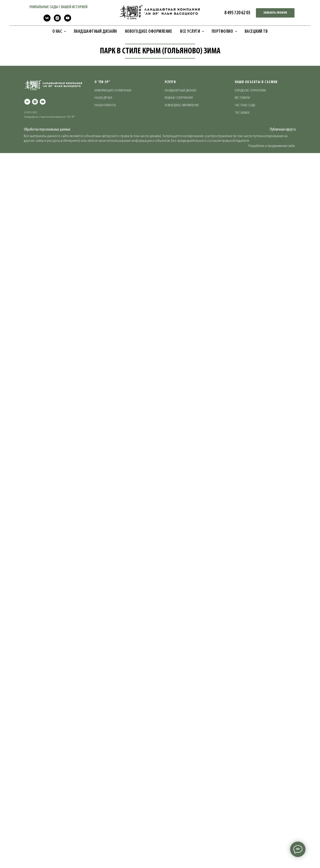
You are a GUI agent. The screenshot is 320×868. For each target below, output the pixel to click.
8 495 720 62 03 (237, 13)
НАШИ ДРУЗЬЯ (103, 817)
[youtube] (68, 20)
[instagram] (57, 20)
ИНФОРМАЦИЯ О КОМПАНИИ (113, 809)
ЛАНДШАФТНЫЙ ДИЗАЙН (95, 32)
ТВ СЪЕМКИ (242, 832)
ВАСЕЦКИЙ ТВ (256, 32)
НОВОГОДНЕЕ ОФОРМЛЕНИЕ (149, 32)
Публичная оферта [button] (283, 848)
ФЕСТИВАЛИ (242, 817)
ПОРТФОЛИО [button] (223, 32)
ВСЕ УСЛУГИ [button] (191, 32)
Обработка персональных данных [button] (47, 848)
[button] (275, 13)
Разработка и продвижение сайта (272, 865)
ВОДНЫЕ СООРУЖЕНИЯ (179, 817)
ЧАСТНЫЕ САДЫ (245, 824)
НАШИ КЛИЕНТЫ (105, 824)
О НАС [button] (58, 32)
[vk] (47, 20)
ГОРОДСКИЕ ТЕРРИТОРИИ (250, 809)
